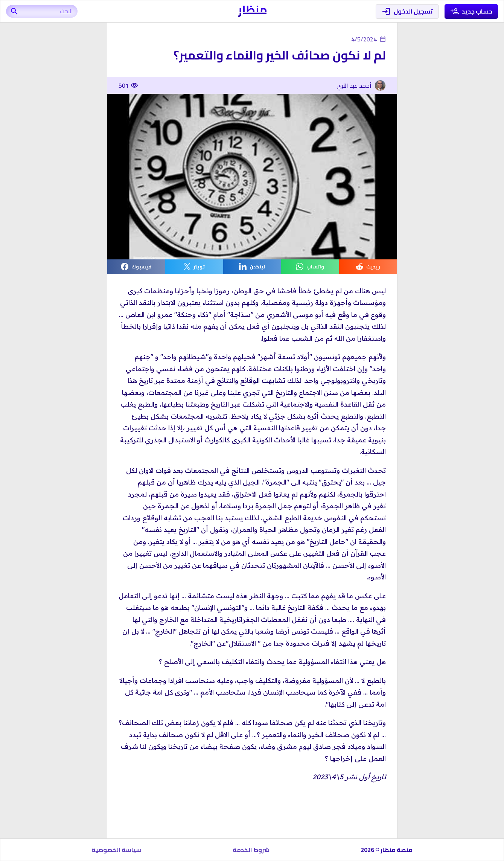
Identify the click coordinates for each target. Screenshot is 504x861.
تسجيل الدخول (407, 11)
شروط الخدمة (251, 850)
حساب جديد (471, 11)
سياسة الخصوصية (116, 850)
